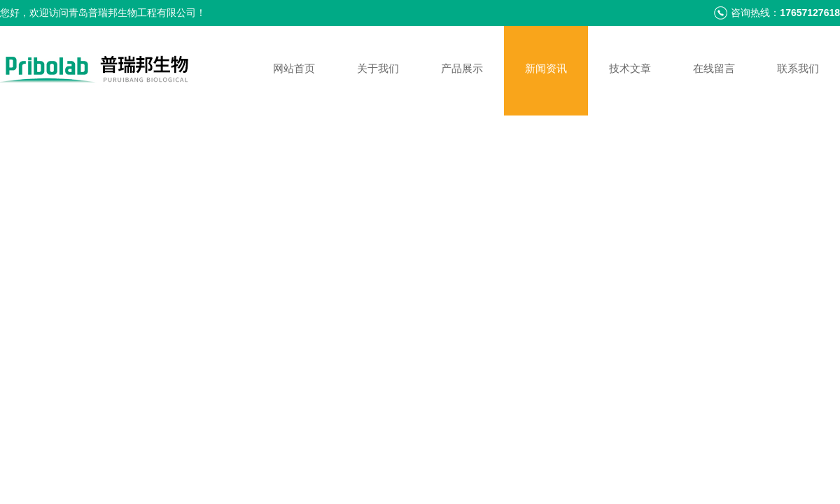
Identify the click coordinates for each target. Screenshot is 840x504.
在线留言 (714, 68)
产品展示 (462, 68)
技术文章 (630, 68)
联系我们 (798, 68)
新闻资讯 (546, 68)
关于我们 (378, 68)
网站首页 (294, 68)
